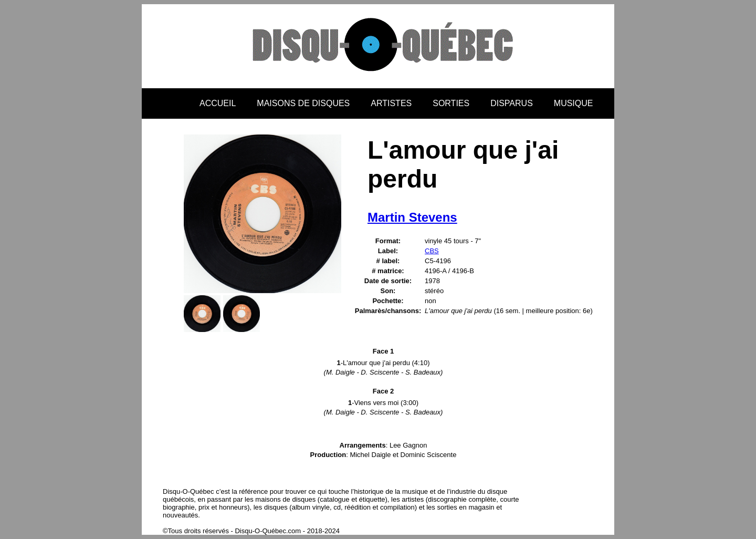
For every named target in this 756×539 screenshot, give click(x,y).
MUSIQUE (574, 103)
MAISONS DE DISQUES (303, 103)
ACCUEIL (218, 103)
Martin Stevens (412, 217)
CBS (432, 251)
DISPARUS (512, 103)
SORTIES (451, 103)
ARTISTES (391, 103)
